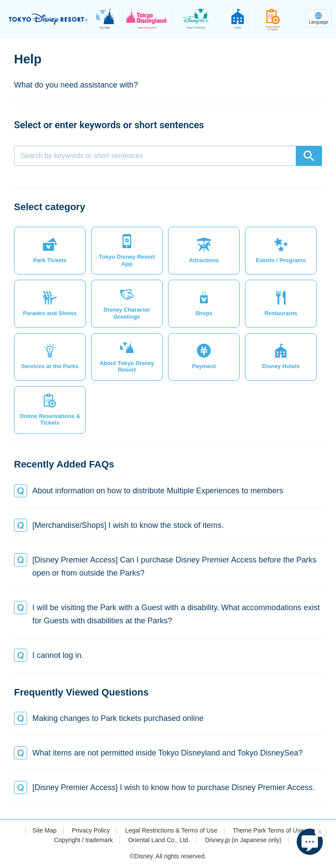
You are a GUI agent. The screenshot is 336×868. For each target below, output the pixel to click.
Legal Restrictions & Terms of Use (171, 830)
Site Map (44, 830)
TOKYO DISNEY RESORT (48, 19)
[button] (50, 251)
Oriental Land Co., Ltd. (159, 840)
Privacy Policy (91, 830)
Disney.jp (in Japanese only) (243, 840)
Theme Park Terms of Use (268, 830)
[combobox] (168, 156)
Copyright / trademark (83, 840)
